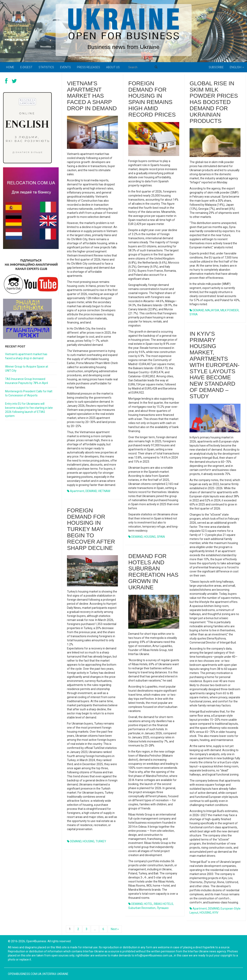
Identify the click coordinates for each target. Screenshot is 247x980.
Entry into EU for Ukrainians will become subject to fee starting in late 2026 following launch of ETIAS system (29, 410)
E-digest (26, 67)
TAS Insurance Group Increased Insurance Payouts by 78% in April (26, 381)
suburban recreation (142, 908)
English (237, 67)
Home (10, 67)
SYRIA (194, 314)
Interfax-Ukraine (56, 974)
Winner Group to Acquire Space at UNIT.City (27, 369)
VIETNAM (104, 491)
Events (65, 67)
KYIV (215, 913)
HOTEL (148, 904)
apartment (77, 491)
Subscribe (216, 67)
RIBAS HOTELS (163, 904)
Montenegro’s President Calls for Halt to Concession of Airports (29, 393)
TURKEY (101, 841)
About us (113, 67)
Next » (115, 929)
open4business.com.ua (25, 974)
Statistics (46, 67)
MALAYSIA (212, 310)
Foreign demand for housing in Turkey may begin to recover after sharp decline (91, 529)
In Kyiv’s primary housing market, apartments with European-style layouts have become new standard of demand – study (215, 365)
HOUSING (150, 537)
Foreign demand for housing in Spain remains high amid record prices (152, 99)
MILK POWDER (230, 310)
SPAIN (161, 537)
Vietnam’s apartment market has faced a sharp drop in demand (92, 96)
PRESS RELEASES (88, 67)
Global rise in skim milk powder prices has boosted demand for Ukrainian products (214, 102)
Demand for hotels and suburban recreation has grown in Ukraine (153, 572)
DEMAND (91, 491)
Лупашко (163, 908)
